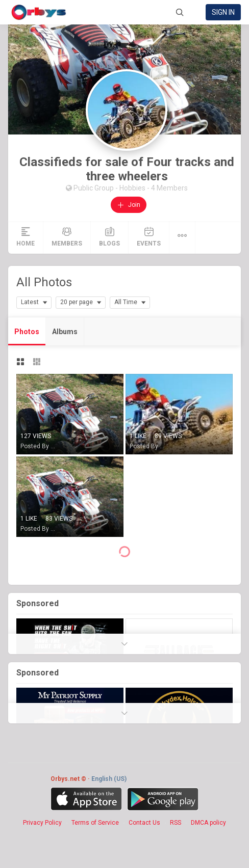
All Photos (44, 282)
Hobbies (133, 188)
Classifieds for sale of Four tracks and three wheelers (127, 169)
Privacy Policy (42, 823)
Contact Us (144, 823)
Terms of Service (95, 823)
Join (129, 205)
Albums (65, 332)
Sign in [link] (223, 12)
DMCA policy (208, 823)
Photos (27, 332)
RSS (176, 823)
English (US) (109, 779)
